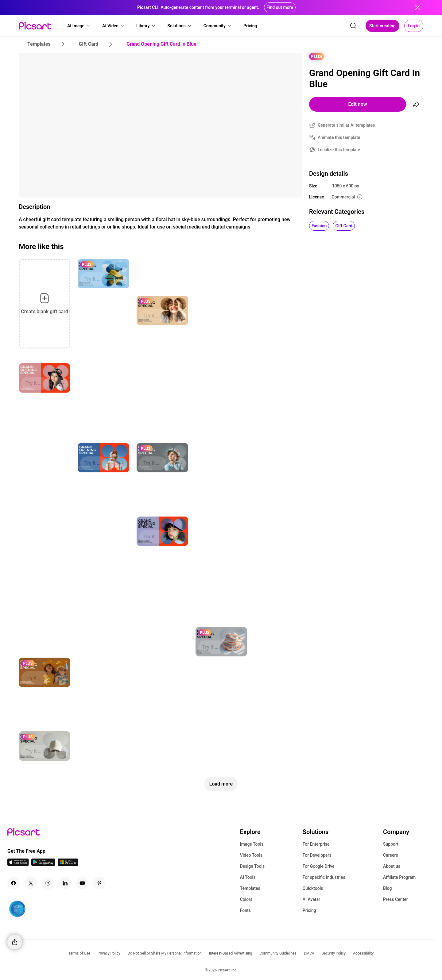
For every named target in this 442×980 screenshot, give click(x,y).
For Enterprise (316, 844)
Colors (246, 899)
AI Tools (248, 877)
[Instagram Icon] (48, 883)
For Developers (317, 855)
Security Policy (334, 953)
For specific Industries (324, 877)
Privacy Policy (109, 953)
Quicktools (313, 888)
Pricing (309, 910)
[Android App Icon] (43, 864)
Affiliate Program (399, 877)
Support (391, 844)
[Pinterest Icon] (99, 883)
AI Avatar (311, 899)
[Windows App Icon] (68, 864)
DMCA (309, 953)
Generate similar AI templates (346, 125)
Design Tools (252, 866)
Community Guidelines (278, 953)
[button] (79, 26)
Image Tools (252, 844)
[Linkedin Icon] (65, 883)
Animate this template (339, 137)
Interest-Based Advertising (231, 953)
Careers (391, 855)
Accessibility (363, 953)
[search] (353, 26)
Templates (250, 888)
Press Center (395, 899)
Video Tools (251, 855)
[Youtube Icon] (82, 883)
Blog (387, 888)
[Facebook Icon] (14, 883)
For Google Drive (319, 866)
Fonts (245, 910)
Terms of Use (79, 953)
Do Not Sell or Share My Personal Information (165, 953)
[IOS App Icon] (18, 864)
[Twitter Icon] (31, 883)
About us (392, 866)
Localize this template (339, 150)
